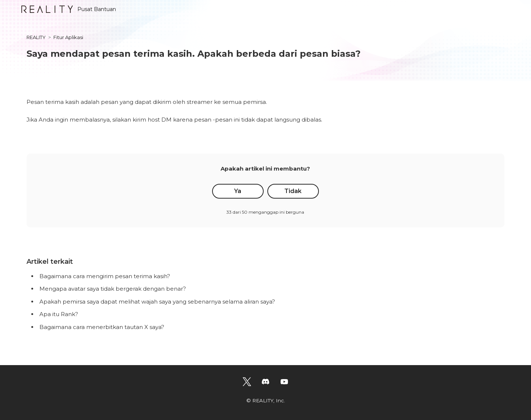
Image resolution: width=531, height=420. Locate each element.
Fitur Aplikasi (68, 37)
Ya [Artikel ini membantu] (238, 191)
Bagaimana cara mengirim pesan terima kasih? (105, 276)
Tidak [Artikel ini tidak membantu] (293, 191)
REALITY (36, 37)
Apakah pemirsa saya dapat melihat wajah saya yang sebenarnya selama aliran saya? (157, 302)
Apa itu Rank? (59, 314)
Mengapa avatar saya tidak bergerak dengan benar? (113, 289)
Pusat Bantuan (69, 9)
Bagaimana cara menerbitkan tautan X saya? (102, 327)
